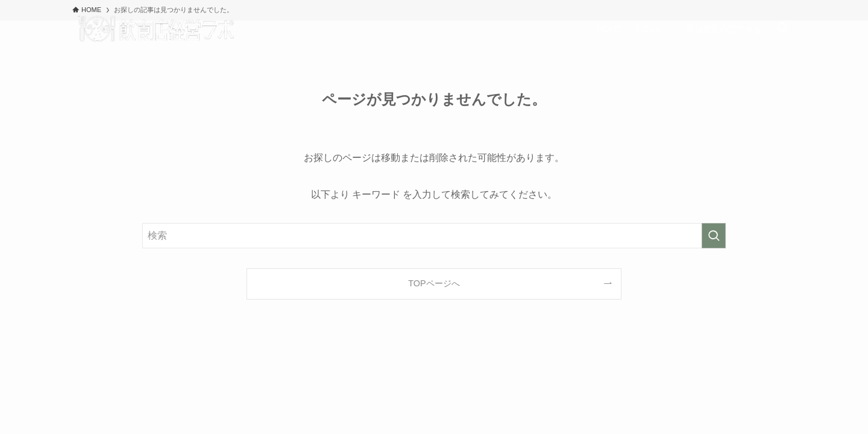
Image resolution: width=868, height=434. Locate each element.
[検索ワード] (434, 236)
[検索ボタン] (782, 29)
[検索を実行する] (714, 236)
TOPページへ (434, 283)
